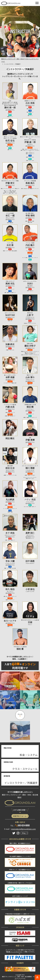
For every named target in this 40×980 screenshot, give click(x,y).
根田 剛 (30, 407)
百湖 (30, 622)
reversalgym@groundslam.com (23, 829)
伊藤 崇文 (10, 183)
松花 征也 (10, 141)
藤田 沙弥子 (30, 346)
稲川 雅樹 (30, 468)
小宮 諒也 (30, 589)
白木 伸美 (30, 103)
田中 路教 (30, 561)
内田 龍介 (30, 245)
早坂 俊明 (30, 215)
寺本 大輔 (10, 561)
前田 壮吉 (10, 468)
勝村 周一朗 (10, 107)
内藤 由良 (10, 407)
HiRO (30, 283)
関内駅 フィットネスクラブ (14, 952)
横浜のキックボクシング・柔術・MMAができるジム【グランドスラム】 (20, 60)
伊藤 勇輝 (30, 440)
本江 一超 (10, 215)
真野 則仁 (30, 533)
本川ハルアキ (10, 621)
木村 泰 (10, 245)
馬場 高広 (30, 183)
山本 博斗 (30, 377)
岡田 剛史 (10, 438)
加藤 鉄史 (10, 344)
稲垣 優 (20, 649)
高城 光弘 (10, 283)
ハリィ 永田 (30, 499)
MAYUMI (10, 315)
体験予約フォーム (20, 816)
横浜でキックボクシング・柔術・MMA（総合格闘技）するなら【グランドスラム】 (20, 977)
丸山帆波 (10, 499)
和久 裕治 (10, 589)
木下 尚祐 (10, 533)
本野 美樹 (10, 377)
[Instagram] (18, 833)
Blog (24, 833)
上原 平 (30, 315)
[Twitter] (14, 833)
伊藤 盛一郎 (30, 142)
